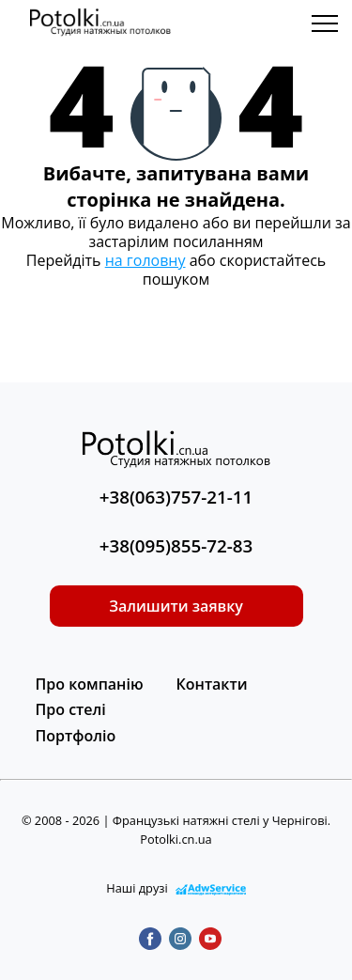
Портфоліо (76, 736)
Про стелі (71, 709)
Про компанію (90, 684)
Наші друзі (176, 888)
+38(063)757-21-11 (176, 497)
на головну (145, 260)
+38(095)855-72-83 (176, 546)
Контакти (212, 684)
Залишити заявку (176, 606)
